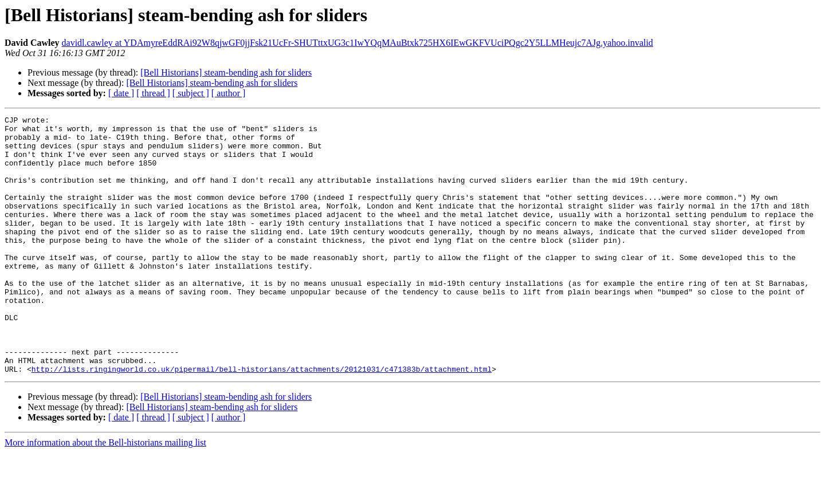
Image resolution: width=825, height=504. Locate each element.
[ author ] (229, 93)
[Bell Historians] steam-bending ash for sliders (226, 72)
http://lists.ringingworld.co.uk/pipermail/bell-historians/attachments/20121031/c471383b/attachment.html (262, 420)
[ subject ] (191, 93)
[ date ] (121, 93)
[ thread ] (153, 93)
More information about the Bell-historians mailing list (105, 494)
